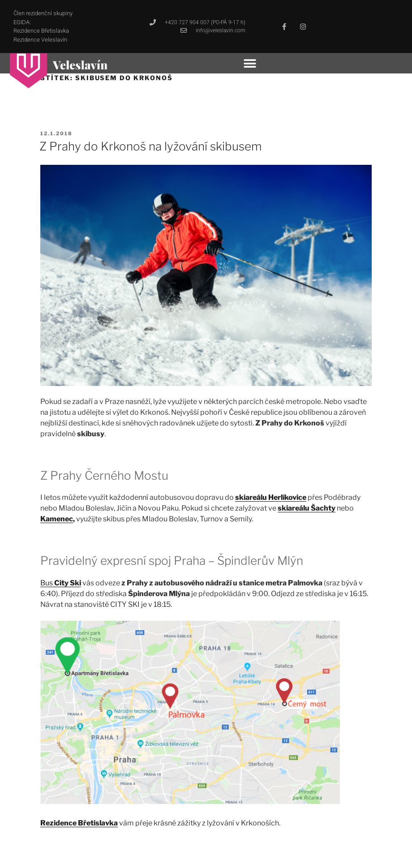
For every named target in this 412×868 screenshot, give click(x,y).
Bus (61, 583)
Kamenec (57, 519)
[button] (250, 63)
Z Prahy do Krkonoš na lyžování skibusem (150, 146)
